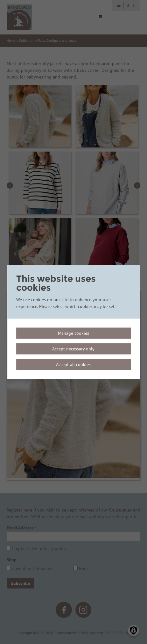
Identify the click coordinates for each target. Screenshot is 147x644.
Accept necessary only (73, 349)
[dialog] (73, 322)
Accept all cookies (73, 364)
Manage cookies (73, 333)
